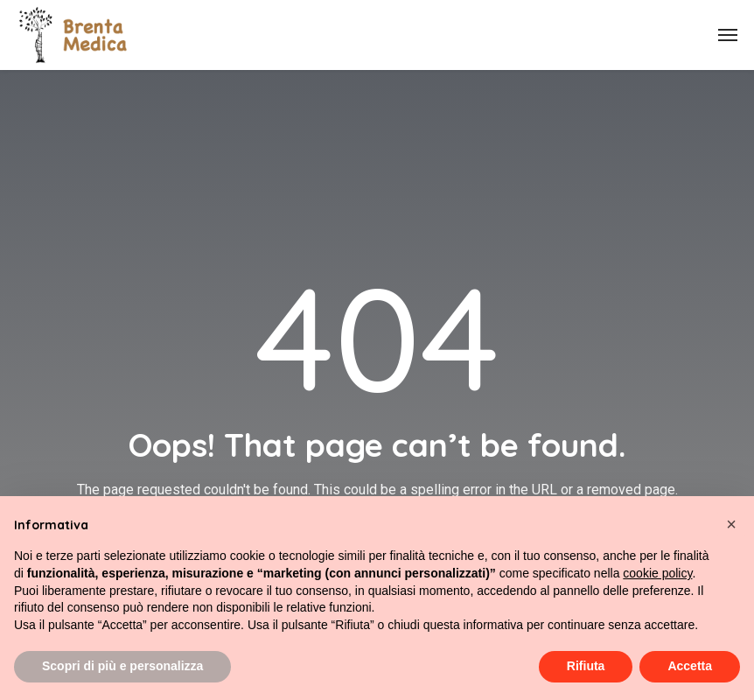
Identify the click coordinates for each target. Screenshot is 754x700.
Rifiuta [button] (586, 666)
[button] (731, 524)
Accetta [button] (690, 666)
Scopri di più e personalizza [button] (122, 666)
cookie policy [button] (657, 573)
